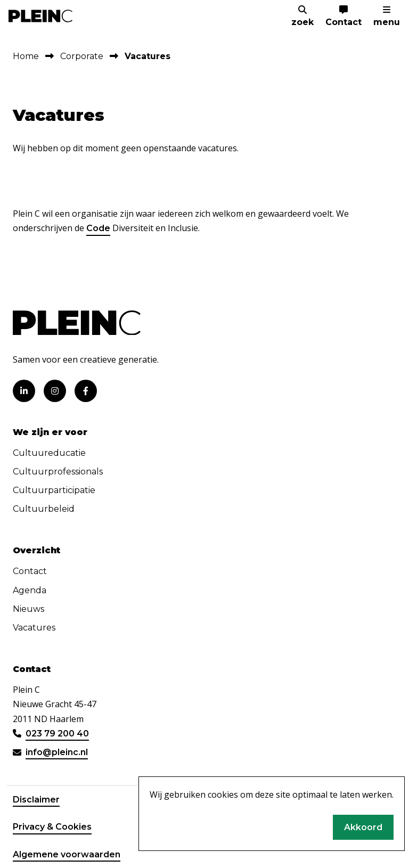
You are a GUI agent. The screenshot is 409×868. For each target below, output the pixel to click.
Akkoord (363, 827)
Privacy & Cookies (52, 827)
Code (98, 228)
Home (26, 56)
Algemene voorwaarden (67, 854)
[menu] (387, 16)
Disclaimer (36, 800)
